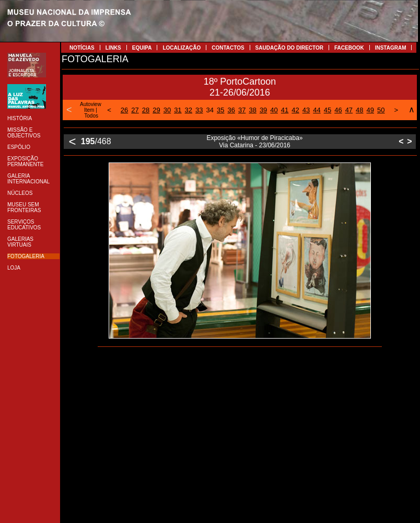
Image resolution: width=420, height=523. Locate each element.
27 (135, 110)
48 (359, 110)
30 (167, 110)
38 (252, 110)
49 (370, 110)
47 (349, 110)
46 (338, 110)
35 (220, 110)
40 (274, 110)
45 (328, 110)
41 (285, 110)
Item (89, 110)
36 (231, 110)
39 (263, 110)
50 (381, 110)
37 (242, 110)
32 (189, 110)
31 (178, 110)
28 (146, 110)
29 (156, 110)
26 (124, 110)
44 (317, 110)
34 (210, 110)
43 (306, 110)
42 (295, 110)
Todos (91, 116)
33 (199, 110)
